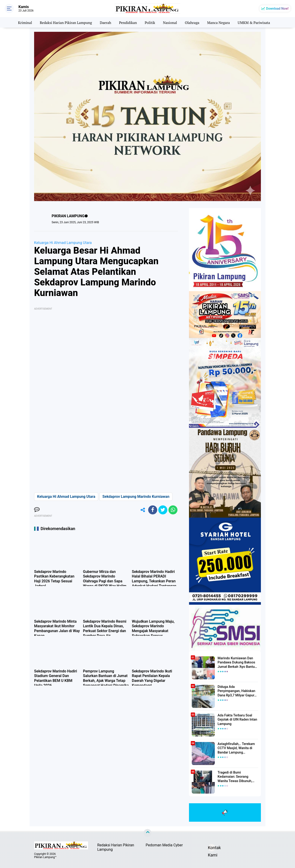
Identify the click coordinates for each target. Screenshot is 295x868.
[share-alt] (142, 510)
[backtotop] (147, 833)
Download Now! (277, 9)
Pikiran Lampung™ (45, 857)
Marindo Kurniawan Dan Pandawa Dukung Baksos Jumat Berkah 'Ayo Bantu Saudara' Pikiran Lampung (236, 663)
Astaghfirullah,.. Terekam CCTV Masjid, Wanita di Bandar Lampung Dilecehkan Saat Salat (236, 748)
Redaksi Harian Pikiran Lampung (64, 22)
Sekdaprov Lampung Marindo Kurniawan (136, 497)
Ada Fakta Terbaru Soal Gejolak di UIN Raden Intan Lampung (237, 720)
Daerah (105, 22)
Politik (150, 22)
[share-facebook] (152, 510)
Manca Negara (220, 22)
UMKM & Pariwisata (256, 22)
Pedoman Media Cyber (164, 845)
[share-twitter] (162, 510)
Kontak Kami (212, 848)
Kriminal (22, 22)
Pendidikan (128, 22)
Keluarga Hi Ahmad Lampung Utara (63, 243)
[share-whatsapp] (173, 510)
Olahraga (193, 22)
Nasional (170, 22)
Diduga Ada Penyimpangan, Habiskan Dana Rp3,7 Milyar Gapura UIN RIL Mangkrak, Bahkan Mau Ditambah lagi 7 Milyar (238, 691)
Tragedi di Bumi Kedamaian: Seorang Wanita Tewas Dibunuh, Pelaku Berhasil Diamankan (238, 777)
